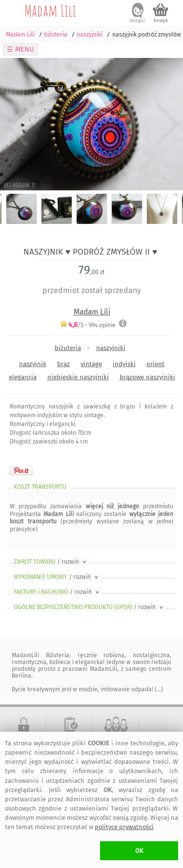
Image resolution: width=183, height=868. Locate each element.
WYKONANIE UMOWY (57, 577)
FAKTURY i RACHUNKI (57, 592)
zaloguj (137, 20)
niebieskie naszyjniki (78, 377)
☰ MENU (20, 49)
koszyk (161, 20)
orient (155, 364)
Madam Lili (50, 10)
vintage (91, 364)
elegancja (23, 377)
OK (139, 851)
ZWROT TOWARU (51, 562)
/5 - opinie (88, 325)
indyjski (124, 364)
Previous (16, 124)
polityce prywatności (124, 827)
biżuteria (68, 348)
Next (167, 124)
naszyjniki (111, 348)
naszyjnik (33, 364)
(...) (158, 689)
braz (63, 364)
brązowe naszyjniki (147, 377)
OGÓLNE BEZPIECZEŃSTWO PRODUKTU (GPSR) (89, 607)
